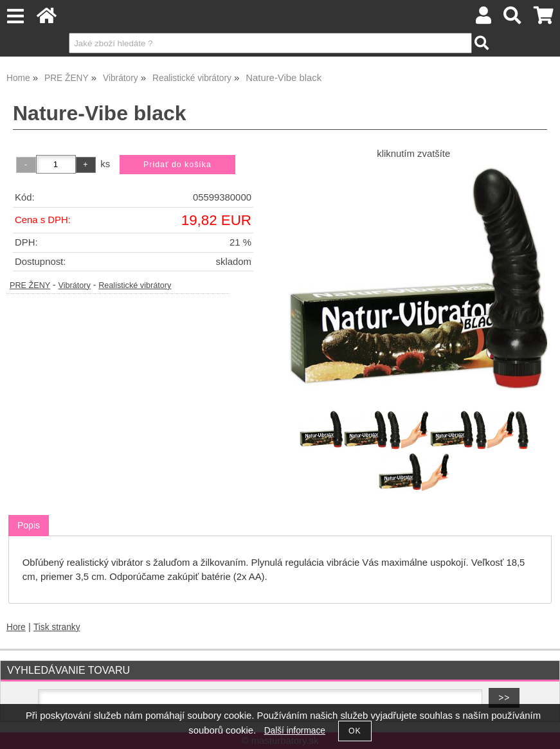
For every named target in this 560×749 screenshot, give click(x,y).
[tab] (29, 526)
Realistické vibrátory (135, 285)
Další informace (295, 731)
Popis (29, 525)
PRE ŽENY (30, 285)
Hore (16, 627)
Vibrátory (75, 285)
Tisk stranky (57, 627)
